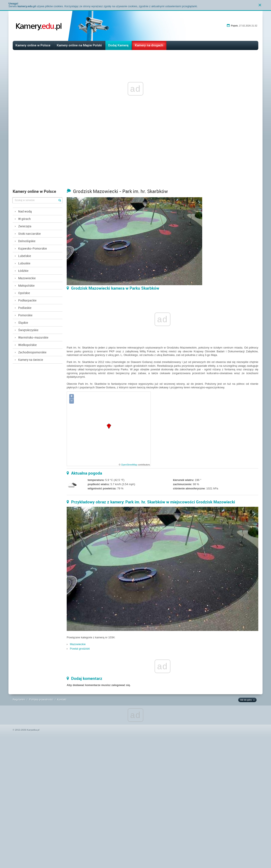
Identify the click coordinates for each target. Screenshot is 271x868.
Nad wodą (25, 211)
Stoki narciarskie (29, 234)
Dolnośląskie (27, 241)
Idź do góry (246, 700)
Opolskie (24, 293)
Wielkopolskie (27, 345)
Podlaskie (25, 308)
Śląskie (23, 323)
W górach (24, 219)
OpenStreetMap (129, 465)
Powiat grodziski (80, 649)
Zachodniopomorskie (32, 352)
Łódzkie (23, 271)
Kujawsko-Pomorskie (32, 248)
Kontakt (62, 699)
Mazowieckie (27, 278)
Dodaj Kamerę (118, 45)
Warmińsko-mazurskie (33, 337)
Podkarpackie (27, 300)
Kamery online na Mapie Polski (79, 45)
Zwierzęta (25, 226)
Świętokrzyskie (28, 330)
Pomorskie (25, 315)
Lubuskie (24, 263)
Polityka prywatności (41, 699)
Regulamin (19, 699)
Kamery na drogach (149, 45)
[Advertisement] (135, 155)
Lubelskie (25, 256)
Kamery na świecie (31, 360)
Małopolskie (26, 285)
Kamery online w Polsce (33, 45)
